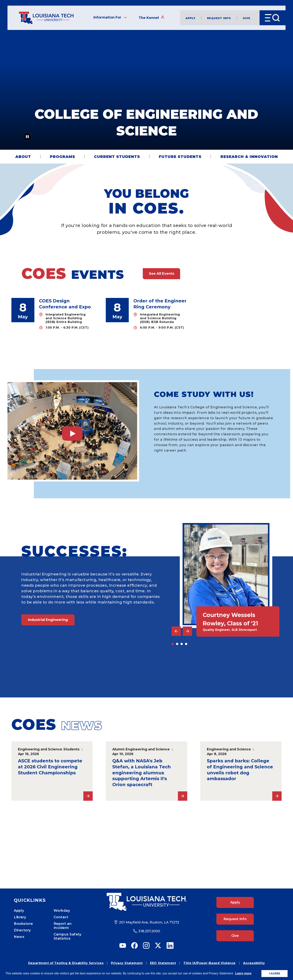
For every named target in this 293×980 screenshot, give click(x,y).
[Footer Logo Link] (147, 902)
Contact (61, 917)
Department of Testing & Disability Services (66, 963)
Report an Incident (63, 926)
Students (71, 749)
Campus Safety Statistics (68, 936)
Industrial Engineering (48, 620)
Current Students (117, 157)
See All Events (162, 274)
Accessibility (254, 963)
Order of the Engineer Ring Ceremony (160, 304)
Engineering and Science (40, 749)
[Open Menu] (273, 18)
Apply (191, 18)
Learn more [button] (243, 973)
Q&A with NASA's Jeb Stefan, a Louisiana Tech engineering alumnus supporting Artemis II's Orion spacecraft (142, 773)
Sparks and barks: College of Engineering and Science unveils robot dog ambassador (240, 770)
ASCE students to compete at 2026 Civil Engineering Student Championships (50, 767)
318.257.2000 (149, 931)
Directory (22, 930)
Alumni (118, 749)
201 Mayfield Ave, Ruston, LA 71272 (149, 922)
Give (246, 18)
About (23, 157)
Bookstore (23, 924)
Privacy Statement (127, 963)
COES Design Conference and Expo (65, 304)
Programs (63, 157)
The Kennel (152, 18)
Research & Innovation (249, 157)
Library (20, 917)
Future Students (180, 157)
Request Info (219, 18)
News (19, 937)
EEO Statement (163, 963)
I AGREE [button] (275, 973)
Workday (62, 911)
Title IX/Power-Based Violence (209, 963)
